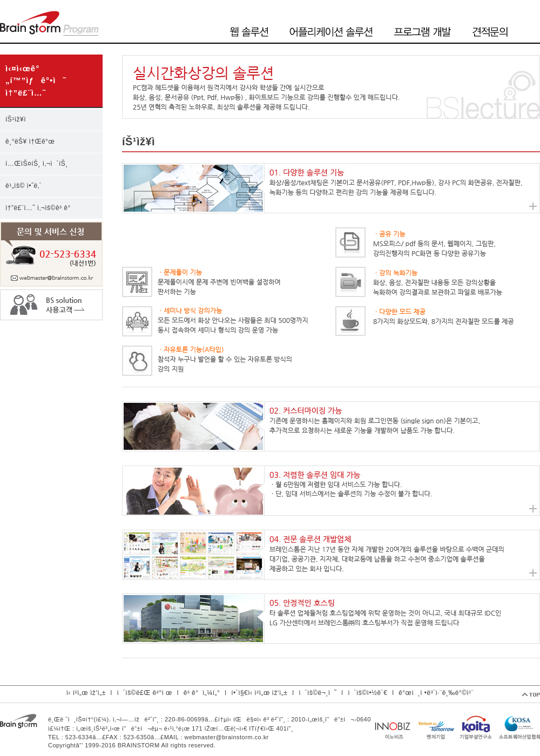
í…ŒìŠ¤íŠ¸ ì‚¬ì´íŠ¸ (37, 164)
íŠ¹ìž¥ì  (19, 119)
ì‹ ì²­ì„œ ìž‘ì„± (86, 693)
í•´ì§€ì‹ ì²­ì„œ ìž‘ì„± (259, 693)
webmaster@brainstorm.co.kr (226, 737)
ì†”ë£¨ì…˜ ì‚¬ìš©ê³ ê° (40, 208)
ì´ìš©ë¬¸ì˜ (318, 693)
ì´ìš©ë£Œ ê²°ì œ (145, 693)
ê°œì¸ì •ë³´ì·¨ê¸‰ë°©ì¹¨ (436, 693)
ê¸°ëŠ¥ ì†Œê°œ (30, 141)
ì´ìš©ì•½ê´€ (367, 693)
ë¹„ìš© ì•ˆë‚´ (23, 186)
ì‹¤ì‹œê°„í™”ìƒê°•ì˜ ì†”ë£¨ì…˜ (36, 80)
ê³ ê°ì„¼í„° (202, 693)
